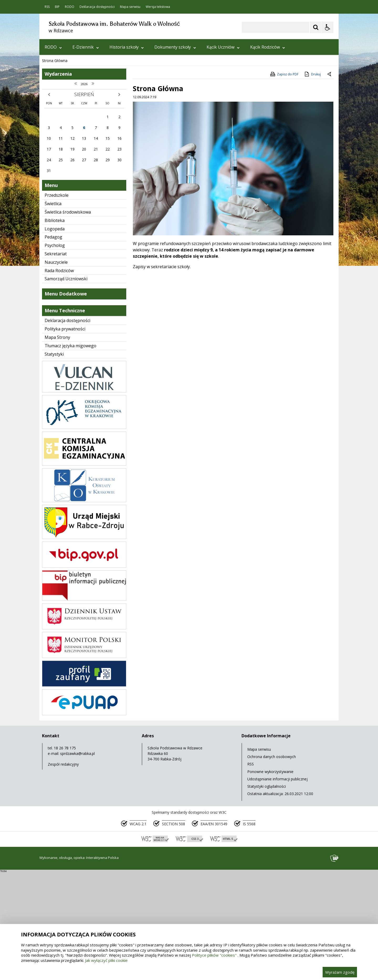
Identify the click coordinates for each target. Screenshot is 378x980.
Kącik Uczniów (223, 47)
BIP (57, 7)
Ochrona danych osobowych (272, 865)
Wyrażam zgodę (340, 972)
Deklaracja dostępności (97, 7)
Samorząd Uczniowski (66, 387)
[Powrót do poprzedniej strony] (330, 182)
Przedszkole (57, 303)
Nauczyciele (56, 370)
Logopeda (55, 337)
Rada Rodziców (59, 378)
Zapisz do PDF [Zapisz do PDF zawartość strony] (284, 182)
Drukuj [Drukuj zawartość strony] (312, 182)
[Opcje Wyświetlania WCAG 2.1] (328, 27)
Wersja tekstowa (158, 7)
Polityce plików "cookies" (214, 955)
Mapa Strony (57, 445)
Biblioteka (55, 328)
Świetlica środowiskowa (68, 320)
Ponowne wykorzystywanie (270, 880)
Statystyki (54, 462)
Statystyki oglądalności (267, 894)
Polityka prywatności (65, 437)
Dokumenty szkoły (175, 47)
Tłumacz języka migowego (70, 454)
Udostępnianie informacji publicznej (277, 887)
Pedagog (53, 345)
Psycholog (55, 353)
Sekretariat (56, 362)
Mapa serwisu (130, 7)
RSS (47, 7)
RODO (70, 7)
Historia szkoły (127, 47)
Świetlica (53, 312)
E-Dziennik (86, 47)
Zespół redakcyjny (63, 872)
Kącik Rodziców (268, 47)
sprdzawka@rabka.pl (77, 861)
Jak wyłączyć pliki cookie (106, 960)
